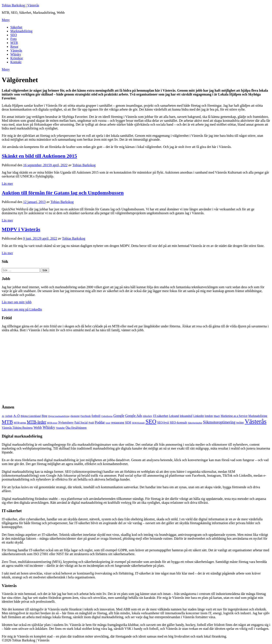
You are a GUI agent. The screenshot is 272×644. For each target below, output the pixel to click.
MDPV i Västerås (21, 229)
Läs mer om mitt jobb (17, 302)
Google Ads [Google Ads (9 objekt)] (134, 416)
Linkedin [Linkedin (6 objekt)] (199, 416)
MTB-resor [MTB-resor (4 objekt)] (52, 423)
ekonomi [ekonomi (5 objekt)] (75, 416)
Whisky (16, 54)
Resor (14, 47)
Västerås (16, 50)
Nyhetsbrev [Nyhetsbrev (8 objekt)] (66, 422)
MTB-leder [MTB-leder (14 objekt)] (37, 422)
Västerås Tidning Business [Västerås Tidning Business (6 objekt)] (17, 428)
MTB (14, 43)
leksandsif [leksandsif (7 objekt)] (186, 416)
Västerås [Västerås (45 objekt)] (256, 421)
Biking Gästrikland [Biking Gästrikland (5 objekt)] (31, 416)
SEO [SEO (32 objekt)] (151, 422)
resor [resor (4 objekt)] (108, 423)
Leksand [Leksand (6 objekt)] (174, 416)
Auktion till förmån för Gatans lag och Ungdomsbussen (63, 193)
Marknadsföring (21, 31)
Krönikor (17, 58)
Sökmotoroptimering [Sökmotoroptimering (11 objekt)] (219, 422)
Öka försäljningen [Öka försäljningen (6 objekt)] (76, 428)
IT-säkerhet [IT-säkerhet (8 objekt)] (161, 416)
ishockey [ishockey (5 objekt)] (148, 416)
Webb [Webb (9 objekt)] (38, 428)
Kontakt (16, 62)
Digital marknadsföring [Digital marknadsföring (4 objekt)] (59, 416)
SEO (14, 35)
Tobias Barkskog (84, 165)
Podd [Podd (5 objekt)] (91, 423)
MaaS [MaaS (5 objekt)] (217, 416)
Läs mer (7, 184)
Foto (13, 39)
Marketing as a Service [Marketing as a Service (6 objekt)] (234, 416)
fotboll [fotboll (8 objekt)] (96, 416)
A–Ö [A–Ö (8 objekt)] (17, 416)
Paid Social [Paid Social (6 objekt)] (81, 423)
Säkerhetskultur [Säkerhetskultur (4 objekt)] (195, 423)
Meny (6, 20)
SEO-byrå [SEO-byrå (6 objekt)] (163, 423)
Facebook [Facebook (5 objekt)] (86, 416)
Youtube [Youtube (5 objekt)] (60, 428)
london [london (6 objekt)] (209, 416)
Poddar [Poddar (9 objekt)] (100, 422)
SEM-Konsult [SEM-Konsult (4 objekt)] (138, 423)
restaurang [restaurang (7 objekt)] (118, 422)
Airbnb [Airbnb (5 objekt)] (9, 416)
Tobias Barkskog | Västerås (20, 5)
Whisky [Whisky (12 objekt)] (49, 427)
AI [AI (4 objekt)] (3, 416)
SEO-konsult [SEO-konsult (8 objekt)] (178, 422)
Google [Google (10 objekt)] (119, 416)
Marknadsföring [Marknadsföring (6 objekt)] (258, 416)
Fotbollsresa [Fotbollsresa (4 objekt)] (107, 416)
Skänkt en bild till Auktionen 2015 (39, 156)
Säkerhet (16, 27)
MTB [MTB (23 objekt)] (7, 422)
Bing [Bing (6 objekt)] (44, 416)
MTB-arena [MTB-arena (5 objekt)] (20, 423)
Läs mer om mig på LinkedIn (22, 309)
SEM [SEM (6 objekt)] (128, 423)
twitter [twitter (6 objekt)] (240, 423)
